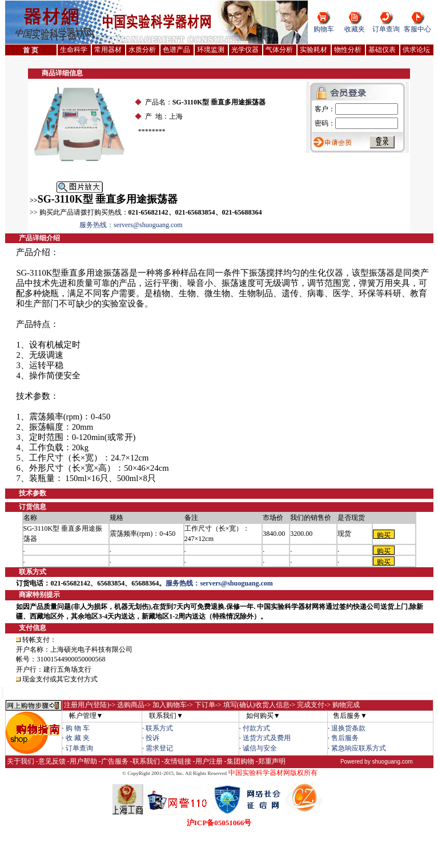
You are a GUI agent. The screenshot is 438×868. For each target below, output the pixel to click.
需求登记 (159, 748)
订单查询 (386, 29)
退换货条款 (348, 728)
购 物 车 (78, 728)
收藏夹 (355, 29)
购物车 (324, 29)
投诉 (152, 738)
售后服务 (345, 738)
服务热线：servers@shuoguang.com (131, 225)
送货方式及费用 (267, 738)
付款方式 (256, 728)
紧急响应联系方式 (359, 748)
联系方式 (159, 728)
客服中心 (417, 29)
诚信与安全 (260, 748)
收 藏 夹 (78, 738)
